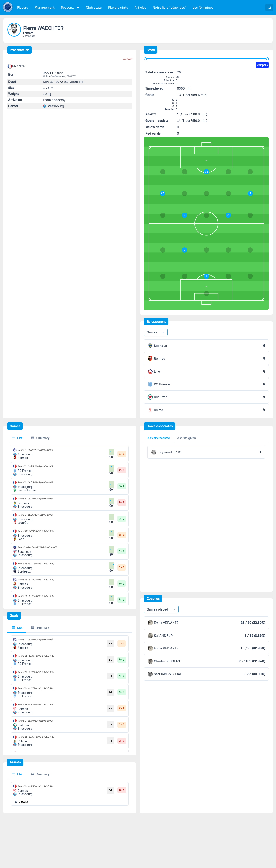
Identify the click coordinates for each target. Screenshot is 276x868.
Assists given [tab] (187, 438)
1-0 (110, 660)
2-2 (110, 708)
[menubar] (115, 7)
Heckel (24, 802)
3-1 (110, 676)
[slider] (145, 59)
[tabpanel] (70, 741)
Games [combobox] (152, 332)
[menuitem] (23, 7)
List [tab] (17, 438)
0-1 (110, 725)
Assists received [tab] (159, 438)
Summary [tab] (40, 438)
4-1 (110, 692)
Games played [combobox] (157, 609)
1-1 (110, 644)
